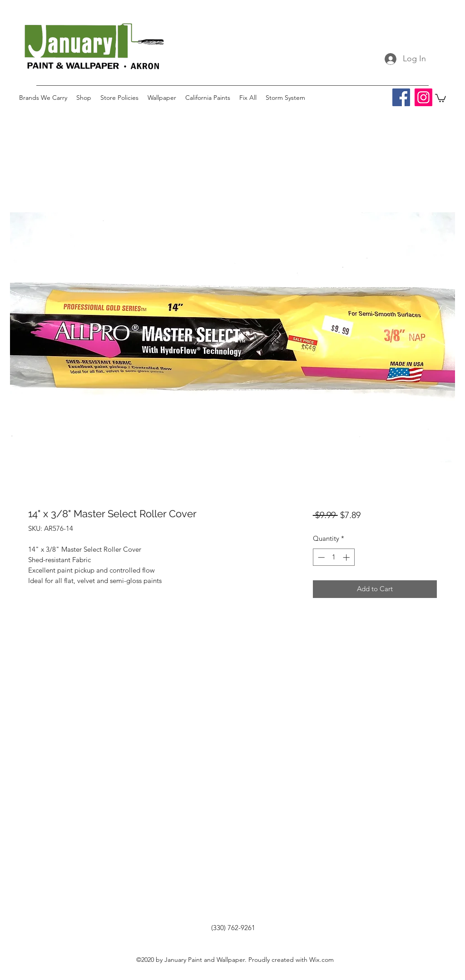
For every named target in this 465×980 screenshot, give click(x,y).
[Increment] (347, 557)
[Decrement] (320, 557)
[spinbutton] (334, 557)
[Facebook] (401, 97)
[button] (440, 98)
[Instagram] (423, 97)
